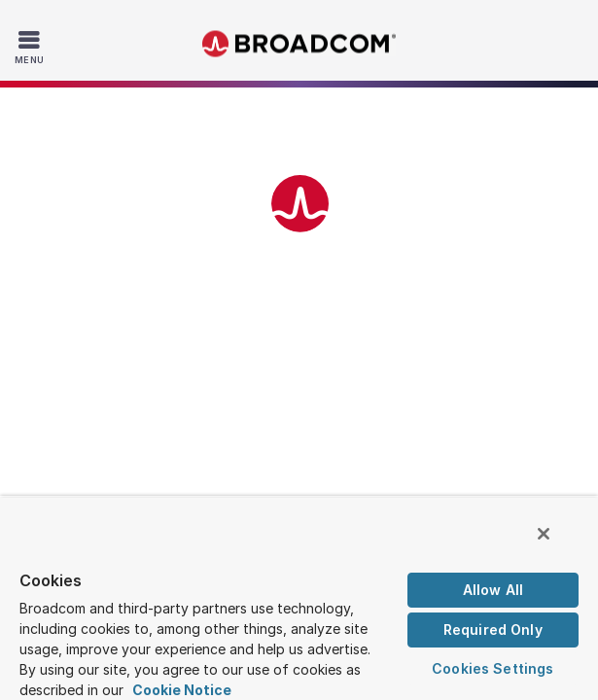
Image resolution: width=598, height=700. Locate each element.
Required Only (493, 630)
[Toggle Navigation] (32, 47)
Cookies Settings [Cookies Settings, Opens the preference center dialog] (492, 668)
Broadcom (299, 44)
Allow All (493, 590)
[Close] (557, 542)
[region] (299, 602)
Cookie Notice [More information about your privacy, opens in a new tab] (182, 690)
